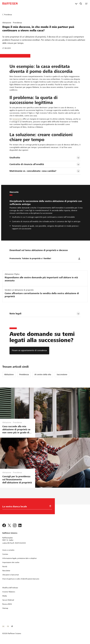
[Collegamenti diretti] (76, 4)
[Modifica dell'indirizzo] (10, 588)
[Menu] (86, 4)
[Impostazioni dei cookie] (11, 562)
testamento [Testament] (17, 119)
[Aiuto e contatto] (8, 550)
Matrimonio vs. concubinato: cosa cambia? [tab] (33, 171)
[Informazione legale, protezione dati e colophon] (20, 558)
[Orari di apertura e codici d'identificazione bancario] (21, 579)
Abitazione (9, 375)
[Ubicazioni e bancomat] (11, 575)
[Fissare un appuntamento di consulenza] (29, 351)
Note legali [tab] (15, 314)
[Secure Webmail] (8, 600)
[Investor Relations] (9, 592)
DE (3, 626)
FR (8, 626)
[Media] (5, 596)
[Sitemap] (5, 608)
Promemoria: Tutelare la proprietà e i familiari (45, 259)
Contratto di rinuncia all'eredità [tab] (27, 164)
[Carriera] (5, 554)
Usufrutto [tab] (15, 158)
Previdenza (24, 375)
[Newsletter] (6, 571)
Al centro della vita (43, 375)
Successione (62, 375)
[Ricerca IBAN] (7, 604)
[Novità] (5, 566)
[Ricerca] (81, 4)
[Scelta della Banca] (26, 507)
